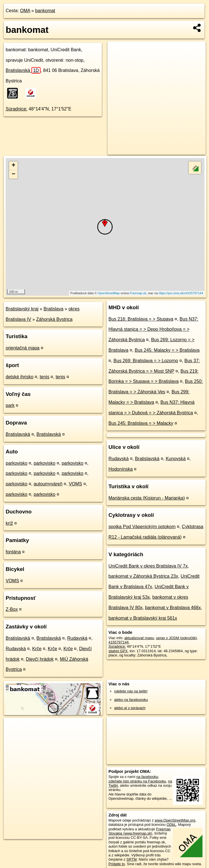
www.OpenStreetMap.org (175, 820)
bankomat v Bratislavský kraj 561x (143, 618)
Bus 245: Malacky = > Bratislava (167, 350)
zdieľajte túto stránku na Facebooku (137, 781)
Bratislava (53, 309)
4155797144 (119, 642)
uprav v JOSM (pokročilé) (176, 638)
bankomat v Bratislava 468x (173, 608)
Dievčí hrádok (40, 659)
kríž (9, 523)
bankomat (45, 11)
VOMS (75, 484)
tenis (45, 377)
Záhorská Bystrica (54, 319)
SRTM (132, 859)
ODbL (171, 825)
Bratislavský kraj (22, 309)
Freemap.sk (138, 293)
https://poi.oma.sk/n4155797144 (181, 293)
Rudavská (77, 638)
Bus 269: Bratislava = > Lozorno (146, 361)
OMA (25, 11)
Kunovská (176, 459)
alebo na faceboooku (131, 700)
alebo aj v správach (130, 708)
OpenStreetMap (109, 293)
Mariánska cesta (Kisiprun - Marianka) (147, 498)
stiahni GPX (118, 651)
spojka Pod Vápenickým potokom (142, 527)
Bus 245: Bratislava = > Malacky (141, 423)
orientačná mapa (23, 348)
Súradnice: (17, 109)
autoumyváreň (48, 484)
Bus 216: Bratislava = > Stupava (141, 319)
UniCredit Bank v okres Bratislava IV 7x (148, 566)
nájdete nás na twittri (131, 691)
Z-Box (12, 609)
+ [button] (13, 166)
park (10, 405)
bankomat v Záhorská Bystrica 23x (143, 576)
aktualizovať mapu (139, 638)
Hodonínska (121, 469)
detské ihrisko (20, 377)
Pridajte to (117, 864)
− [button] (13, 174)
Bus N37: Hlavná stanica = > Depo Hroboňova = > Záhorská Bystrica (154, 330)
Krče (37, 649)
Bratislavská (23, 70)
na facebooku (147, 777)
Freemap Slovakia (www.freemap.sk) (140, 831)
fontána (13, 552)
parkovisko (16, 463)
